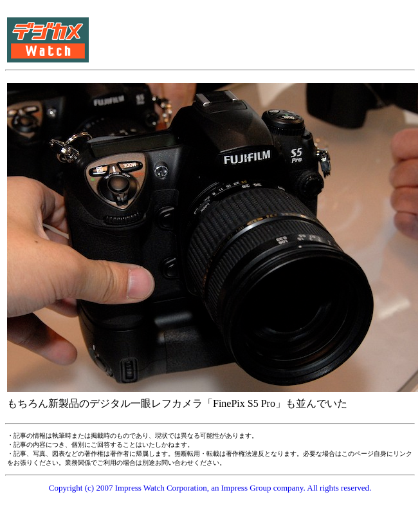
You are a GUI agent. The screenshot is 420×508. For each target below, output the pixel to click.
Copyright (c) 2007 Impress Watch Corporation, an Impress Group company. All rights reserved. (210, 488)
